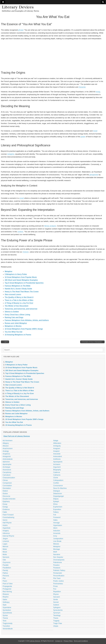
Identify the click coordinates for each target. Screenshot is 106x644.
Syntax (5, 615)
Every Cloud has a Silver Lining (17, 315)
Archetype (6, 467)
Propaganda (7, 586)
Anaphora (6, 454)
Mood (5, 552)
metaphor (11, 154)
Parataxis (57, 568)
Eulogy (5, 507)
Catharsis (57, 475)
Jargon (5, 539)
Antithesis (57, 459)
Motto (5, 554)
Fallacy (56, 512)
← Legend (5, 342)
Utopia (56, 626)
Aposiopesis (58, 462)
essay (98, 92)
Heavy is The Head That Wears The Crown (22, 292)
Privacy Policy (68, 641)
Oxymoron (7, 562)
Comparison (7, 483)
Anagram (57, 448)
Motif (55, 552)
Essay (5, 504)
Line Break (57, 541)
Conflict (56, 483)
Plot (4, 578)
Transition (6, 626)
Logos (5, 544)
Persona (6, 576)
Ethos (55, 504)
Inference (6, 533)
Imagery (6, 531)
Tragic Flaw (58, 623)
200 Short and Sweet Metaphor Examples (21, 280)
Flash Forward (8, 515)
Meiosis (56, 544)
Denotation (7, 488)
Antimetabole (8, 459)
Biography (57, 470)
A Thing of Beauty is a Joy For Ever (19, 303)
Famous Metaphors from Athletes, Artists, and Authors (27, 320)
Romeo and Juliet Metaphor (16, 323)
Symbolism (7, 610)
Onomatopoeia (59, 560)
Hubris (5, 525)
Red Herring (7, 592)
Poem (5, 581)
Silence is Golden (12, 312)
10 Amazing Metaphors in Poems (18, 335)
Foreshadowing (8, 517)
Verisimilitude (8, 629)
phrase (21, 30)
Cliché (56, 478)
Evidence (6, 509)
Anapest (56, 451)
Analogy (6, 451)
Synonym (57, 613)
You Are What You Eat (13, 332)
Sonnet (56, 602)
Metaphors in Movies (13, 326)
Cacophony (7, 472)
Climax (5, 480)
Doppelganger (59, 496)
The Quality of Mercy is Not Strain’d (19, 297)
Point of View (8, 584)
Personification (59, 576)
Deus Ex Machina (60, 488)
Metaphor (9, 271)
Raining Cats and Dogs (14, 317)
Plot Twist (57, 578)
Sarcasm (57, 597)
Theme (5, 618)
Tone (4, 621)
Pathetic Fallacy (59, 570)
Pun (55, 589)
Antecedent (58, 456)
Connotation (7, 486)
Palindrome (58, 562)
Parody (5, 570)
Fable (5, 512)
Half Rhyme (7, 523)
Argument (57, 467)
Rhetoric (6, 594)
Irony (55, 536)
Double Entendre (9, 499)
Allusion (6, 446)
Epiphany (6, 501)
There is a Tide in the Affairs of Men (19, 300)
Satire (5, 600)
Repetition (57, 592)
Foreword (57, 517)
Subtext (56, 605)
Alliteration (57, 443)
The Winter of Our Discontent (17, 306)
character (82, 87)
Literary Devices (18, 7)
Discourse (6, 496)
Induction (57, 531)
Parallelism (7, 568)
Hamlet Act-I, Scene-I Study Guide (18, 289)
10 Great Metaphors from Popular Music (21, 277)
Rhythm (6, 597)
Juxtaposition (58, 539)
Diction (5, 494)
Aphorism (6, 462)
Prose (55, 586)
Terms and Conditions (81, 641)
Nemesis (6, 557)
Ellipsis (56, 499)
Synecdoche (58, 610)
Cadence (57, 472)
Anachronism (8, 448)
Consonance (58, 486)
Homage (56, 523)
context (20, 232)
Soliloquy (6, 602)
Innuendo (57, 533)
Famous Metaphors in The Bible (18, 286)
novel (22, 198)
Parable (6, 565)
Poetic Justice (59, 581)
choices (26, 252)
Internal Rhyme (8, 536)
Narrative (57, 554)
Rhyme (56, 594)
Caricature (7, 475)
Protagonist (7, 589)
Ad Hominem (8, 441)
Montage (57, 549)
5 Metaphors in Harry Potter (16, 274)
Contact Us (59, 641)
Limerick (6, 541)
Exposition (57, 509)
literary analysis (50, 226)
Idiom (55, 528)
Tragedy (56, 621)
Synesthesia (7, 613)
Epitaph (56, 501)
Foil (55, 515)
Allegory (6, 443)
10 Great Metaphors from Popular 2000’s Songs (24, 329)
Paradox (56, 565)
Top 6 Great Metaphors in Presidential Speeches (24, 283)
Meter (5, 549)
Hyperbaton (58, 525)
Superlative (7, 607)
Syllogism (57, 607)
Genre (5, 520)
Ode (4, 560)
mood (95, 131)
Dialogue (57, 491)
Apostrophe (7, 464)
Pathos (5, 573)
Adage (56, 441)
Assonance (7, 470)
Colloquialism (58, 480)
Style (5, 605)
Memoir (5, 547)
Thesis (56, 618)
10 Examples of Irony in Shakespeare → (92, 342)
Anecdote (57, 454)
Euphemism (58, 507)
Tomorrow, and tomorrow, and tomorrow (21, 309)
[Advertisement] (53, 55)
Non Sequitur (58, 557)
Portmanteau (58, 584)
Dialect (5, 491)
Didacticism (58, 494)
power (83, 137)
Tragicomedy (7, 623)
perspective (94, 175)
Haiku (55, 520)
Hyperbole (7, 528)
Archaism (57, 464)
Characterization (9, 478)
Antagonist (7, 456)
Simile (56, 600)
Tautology (57, 615)
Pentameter (58, 573)
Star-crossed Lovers (13, 294)
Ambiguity (57, 446)
